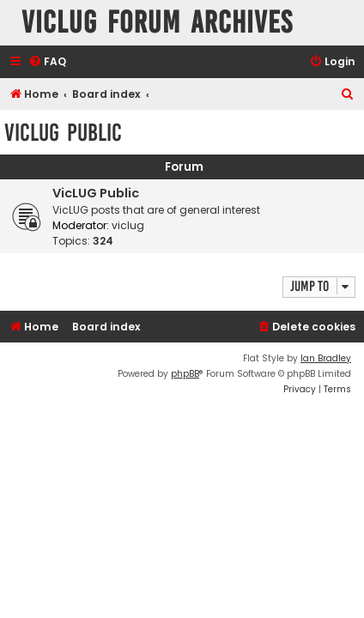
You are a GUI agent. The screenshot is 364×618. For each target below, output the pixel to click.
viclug (128, 225)
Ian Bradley (326, 358)
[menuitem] (47, 62)
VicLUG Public (63, 133)
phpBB (185, 374)
